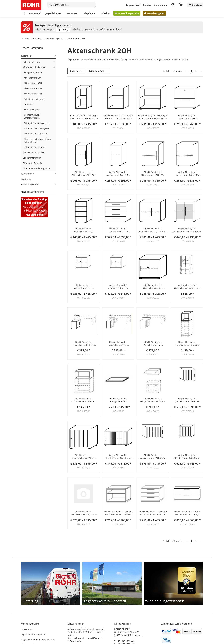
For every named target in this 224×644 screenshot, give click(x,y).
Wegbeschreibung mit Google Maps (38, 640)
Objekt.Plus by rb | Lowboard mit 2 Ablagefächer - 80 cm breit (118, 513)
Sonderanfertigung (32, 158)
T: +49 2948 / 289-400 (124, 641)
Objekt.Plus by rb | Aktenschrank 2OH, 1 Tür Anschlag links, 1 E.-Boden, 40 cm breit (84, 174)
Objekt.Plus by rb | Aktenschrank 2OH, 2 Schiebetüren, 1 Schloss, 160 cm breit (118, 287)
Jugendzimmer (53, 13)
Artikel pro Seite (97, 71)
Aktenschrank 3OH (33, 83)
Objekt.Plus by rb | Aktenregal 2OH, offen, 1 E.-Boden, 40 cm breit (84, 117)
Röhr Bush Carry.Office (34, 152)
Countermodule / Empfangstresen (32, 116)
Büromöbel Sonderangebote (36, 168)
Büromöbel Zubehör (32, 163)
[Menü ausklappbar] (23, 13)
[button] (84, 97)
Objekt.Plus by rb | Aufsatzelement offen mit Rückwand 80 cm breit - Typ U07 (84, 400)
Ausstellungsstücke (127, 13)
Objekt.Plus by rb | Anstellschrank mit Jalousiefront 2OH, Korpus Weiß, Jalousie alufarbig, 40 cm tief (118, 343)
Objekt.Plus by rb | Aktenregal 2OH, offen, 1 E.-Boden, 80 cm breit (153, 117)
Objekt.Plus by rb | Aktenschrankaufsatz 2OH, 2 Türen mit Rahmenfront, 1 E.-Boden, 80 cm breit (187, 287)
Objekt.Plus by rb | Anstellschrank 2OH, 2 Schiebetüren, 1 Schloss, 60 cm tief (84, 343)
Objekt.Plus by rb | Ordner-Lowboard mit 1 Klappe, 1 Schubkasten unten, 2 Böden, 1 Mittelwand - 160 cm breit (187, 513)
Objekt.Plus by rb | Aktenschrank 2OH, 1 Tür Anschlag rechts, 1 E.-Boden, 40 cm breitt (118, 174)
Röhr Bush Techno (32, 62)
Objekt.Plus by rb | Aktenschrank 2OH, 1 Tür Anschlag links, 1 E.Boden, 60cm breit (153, 174)
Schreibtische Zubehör (35, 147)
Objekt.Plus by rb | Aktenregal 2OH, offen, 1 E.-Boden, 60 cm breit (118, 117)
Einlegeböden (89, 13)
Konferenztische (32, 109)
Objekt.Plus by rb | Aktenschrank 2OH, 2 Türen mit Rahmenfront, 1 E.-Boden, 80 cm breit (187, 230)
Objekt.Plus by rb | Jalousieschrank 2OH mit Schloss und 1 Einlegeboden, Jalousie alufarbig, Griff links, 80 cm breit (187, 400)
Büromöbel (35, 13)
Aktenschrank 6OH (33, 94)
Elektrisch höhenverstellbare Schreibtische (38, 140)
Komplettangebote (33, 72)
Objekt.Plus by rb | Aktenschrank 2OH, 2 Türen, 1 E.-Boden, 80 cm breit (153, 230)
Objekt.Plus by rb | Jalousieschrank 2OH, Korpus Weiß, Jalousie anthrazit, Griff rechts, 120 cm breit (84, 513)
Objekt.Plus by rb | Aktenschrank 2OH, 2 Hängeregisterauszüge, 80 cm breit (187, 117)
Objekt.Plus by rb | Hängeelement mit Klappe (153, 400)
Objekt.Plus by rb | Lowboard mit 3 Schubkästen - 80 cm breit (153, 513)
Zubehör (105, 13)
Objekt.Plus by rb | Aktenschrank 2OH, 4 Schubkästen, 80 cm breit (118, 230)
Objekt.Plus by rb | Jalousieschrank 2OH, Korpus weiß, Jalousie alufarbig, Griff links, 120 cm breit (118, 457)
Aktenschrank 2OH (33, 78)
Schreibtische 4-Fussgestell (37, 123)
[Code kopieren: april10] (63, 30)
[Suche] (73, 5)
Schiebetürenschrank (34, 99)
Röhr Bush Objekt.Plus (34, 67)
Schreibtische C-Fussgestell (37, 128)
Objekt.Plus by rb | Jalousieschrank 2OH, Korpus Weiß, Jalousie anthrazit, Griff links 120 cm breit (187, 457)
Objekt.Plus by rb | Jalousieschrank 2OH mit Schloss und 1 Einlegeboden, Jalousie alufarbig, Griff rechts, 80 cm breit (84, 457)
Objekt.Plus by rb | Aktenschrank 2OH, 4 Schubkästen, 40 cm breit (84, 230)
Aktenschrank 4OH (33, 88)
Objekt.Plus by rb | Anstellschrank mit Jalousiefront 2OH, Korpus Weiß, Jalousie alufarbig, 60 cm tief (153, 343)
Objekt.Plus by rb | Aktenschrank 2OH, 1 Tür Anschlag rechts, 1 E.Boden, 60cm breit (187, 174)
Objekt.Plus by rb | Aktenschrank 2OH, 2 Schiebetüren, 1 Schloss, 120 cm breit (84, 287)
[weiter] (201, 71)
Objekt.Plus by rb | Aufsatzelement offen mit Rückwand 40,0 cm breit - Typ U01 (187, 343)
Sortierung (75, 71)
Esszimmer (71, 13)
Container (29, 104)
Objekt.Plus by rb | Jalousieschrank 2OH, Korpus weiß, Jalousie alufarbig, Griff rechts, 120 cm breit (153, 457)
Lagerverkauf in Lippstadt (33, 634)
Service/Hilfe (27, 629)
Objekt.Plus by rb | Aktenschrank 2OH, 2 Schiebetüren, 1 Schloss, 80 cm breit (153, 287)
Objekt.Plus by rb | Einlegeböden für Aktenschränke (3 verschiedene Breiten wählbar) (118, 400)
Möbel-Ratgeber (154, 13)
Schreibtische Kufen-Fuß (36, 134)
